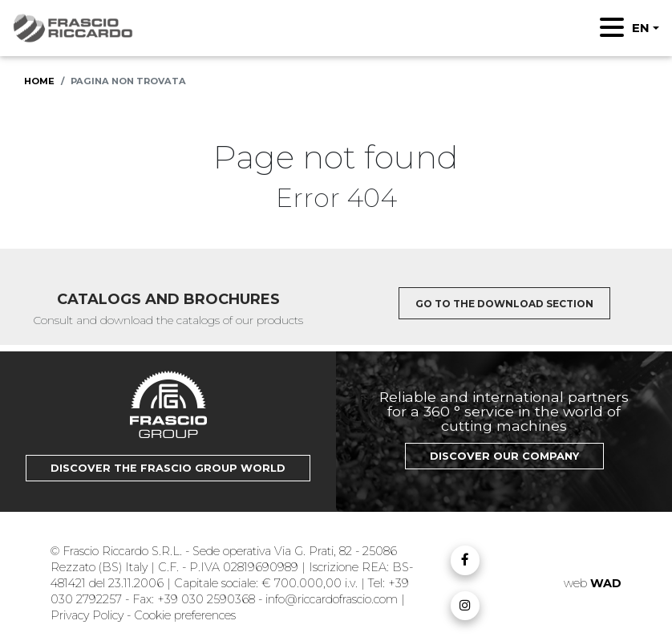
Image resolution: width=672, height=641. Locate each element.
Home (39, 81)
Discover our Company (504, 456)
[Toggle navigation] (612, 27)
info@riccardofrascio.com (332, 599)
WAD (606, 583)
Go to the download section (504, 304)
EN (641, 28)
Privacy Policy (89, 615)
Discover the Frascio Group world (168, 468)
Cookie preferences (185, 615)
